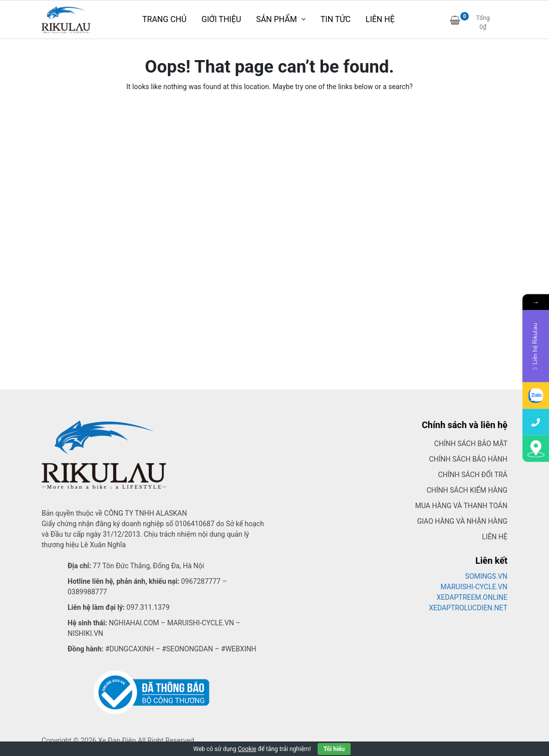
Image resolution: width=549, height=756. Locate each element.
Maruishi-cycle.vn (201, 623)
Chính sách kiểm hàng (467, 490)
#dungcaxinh (129, 649)
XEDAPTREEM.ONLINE (472, 597)
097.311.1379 (148, 607)
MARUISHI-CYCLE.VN (474, 587)
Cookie (247, 749)
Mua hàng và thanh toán (461, 506)
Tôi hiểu (334, 749)
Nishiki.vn (85, 633)
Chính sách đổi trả (473, 475)
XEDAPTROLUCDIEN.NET (468, 608)
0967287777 (201, 581)
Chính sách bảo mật (471, 444)
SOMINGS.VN (486, 576)
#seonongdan (187, 649)
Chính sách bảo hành (468, 459)
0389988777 (87, 592)
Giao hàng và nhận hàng (462, 521)
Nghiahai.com (134, 623)
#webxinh (238, 649)
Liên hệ (495, 537)
